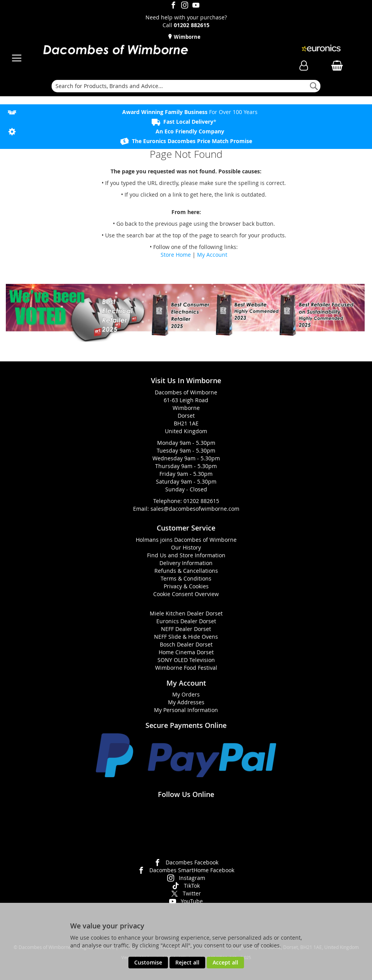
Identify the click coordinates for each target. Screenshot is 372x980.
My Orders (186, 694)
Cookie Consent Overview (186, 594)
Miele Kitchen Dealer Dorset (186, 613)
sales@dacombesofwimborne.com (195, 509)
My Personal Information (186, 710)
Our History (186, 547)
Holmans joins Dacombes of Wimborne (186, 540)
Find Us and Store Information (186, 555)
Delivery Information (186, 563)
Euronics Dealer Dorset (186, 621)
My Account (212, 255)
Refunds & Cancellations (186, 571)
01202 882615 (201, 501)
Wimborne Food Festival (186, 668)
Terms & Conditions (186, 578)
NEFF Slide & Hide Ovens (186, 637)
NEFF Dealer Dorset (186, 629)
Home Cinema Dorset (186, 652)
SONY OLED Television (186, 660)
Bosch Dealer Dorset (186, 644)
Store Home (176, 255)
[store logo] (115, 51)
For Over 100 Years (190, 112)
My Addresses (186, 702)
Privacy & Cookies (186, 586)
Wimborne (187, 37)
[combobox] (186, 86)
